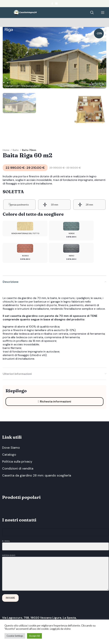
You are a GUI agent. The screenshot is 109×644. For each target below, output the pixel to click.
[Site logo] (25, 12)
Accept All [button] (34, 636)
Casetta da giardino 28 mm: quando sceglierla (37, 475)
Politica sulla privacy (17, 462)
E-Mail (55, 544)
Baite (16, 150)
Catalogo (9, 455)
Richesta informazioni (54, 401)
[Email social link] (56, 4)
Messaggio (55, 564)
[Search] (92, 12)
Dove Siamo (11, 448)
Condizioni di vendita (18, 468)
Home (6, 150)
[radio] (19, 205)
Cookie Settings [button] (15, 636)
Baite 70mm (29, 150)
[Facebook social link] (52, 4)
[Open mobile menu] (103, 12)
